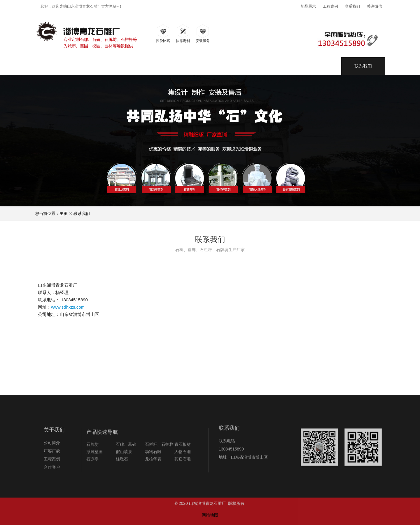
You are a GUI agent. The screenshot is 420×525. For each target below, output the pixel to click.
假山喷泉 (124, 469)
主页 (64, 213)
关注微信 (374, 6)
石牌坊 (92, 462)
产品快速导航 (102, 449)
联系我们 (352, 6)
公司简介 (52, 456)
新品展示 (308, 6)
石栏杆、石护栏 (159, 462)
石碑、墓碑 (126, 462)
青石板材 (183, 462)
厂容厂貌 (52, 465)
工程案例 (330, 6)
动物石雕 (153, 469)
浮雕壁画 (94, 469)
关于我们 (54, 444)
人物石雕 (183, 469)
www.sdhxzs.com (68, 307)
